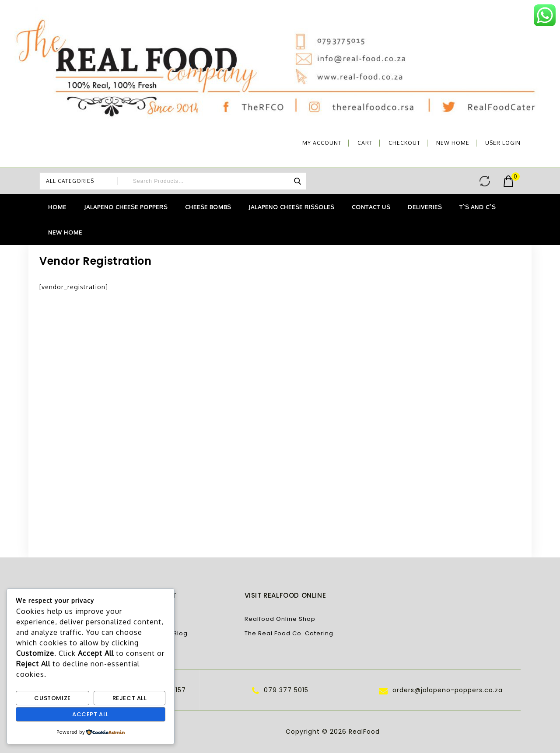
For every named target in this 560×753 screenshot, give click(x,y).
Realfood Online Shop (280, 619)
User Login (503, 143)
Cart (365, 143)
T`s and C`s (478, 207)
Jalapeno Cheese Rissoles (291, 207)
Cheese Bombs (208, 207)
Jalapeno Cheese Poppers (126, 207)
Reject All (130, 698)
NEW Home (453, 143)
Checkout (404, 143)
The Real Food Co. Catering (289, 633)
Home (57, 207)
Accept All (91, 714)
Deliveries (425, 207)
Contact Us (371, 207)
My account (322, 143)
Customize (52, 698)
